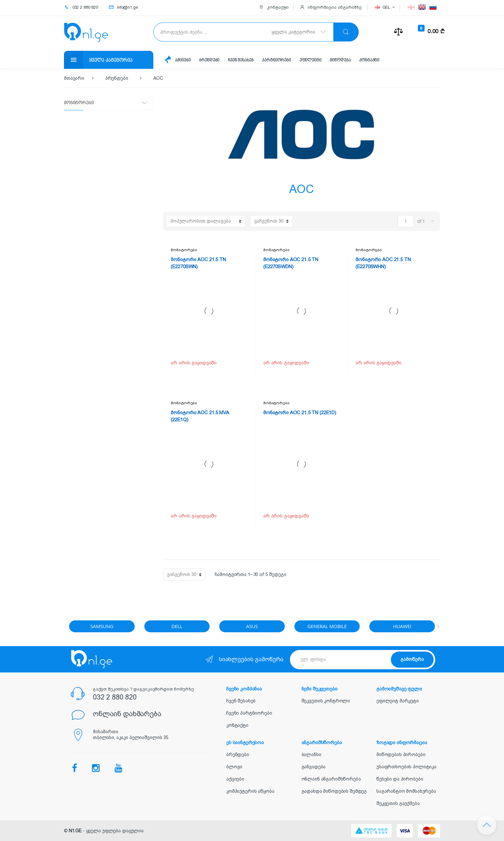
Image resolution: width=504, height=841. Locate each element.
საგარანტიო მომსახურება (406, 791)
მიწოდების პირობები (401, 754)
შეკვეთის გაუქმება (398, 803)
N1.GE (75, 831)
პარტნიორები (276, 60)
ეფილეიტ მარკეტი (398, 701)
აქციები (183, 60)
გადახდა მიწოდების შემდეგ (334, 791)
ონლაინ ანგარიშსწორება (331, 779)
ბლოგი (234, 767)
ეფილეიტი (310, 60)
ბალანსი (311, 754)
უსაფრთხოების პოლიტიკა (406, 767)
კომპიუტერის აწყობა (250, 791)
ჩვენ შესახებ (241, 60)
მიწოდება (340, 60)
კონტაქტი (369, 60)
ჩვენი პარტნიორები (249, 713)
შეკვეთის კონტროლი (326, 701)
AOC (158, 78)
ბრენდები (209, 60)
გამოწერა (412, 659)
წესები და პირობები (400, 779)
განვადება (314, 767)
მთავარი (74, 78)
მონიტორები (184, 250)
